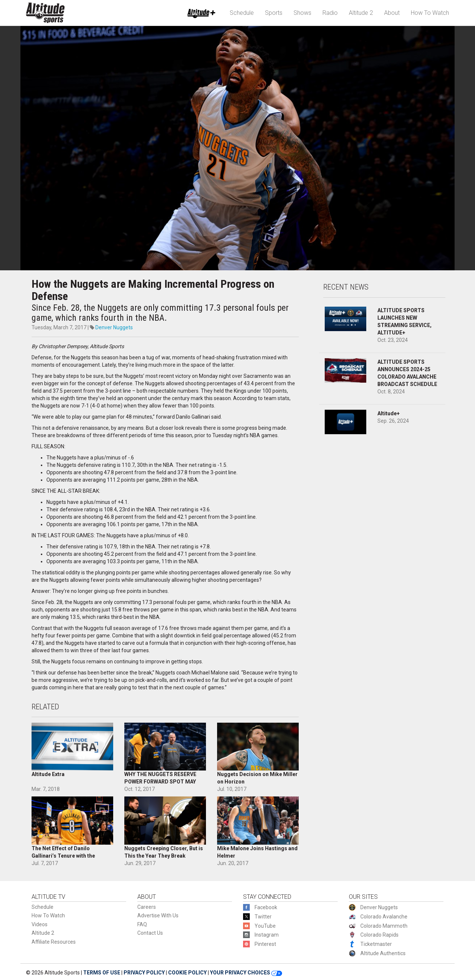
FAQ (142, 924)
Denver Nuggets (114, 327)
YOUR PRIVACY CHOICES (246, 973)
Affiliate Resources (54, 942)
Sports (274, 13)
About (392, 13)
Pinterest (265, 944)
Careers (147, 907)
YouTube (265, 926)
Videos (40, 924)
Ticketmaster (376, 944)
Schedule (242, 13)
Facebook (266, 907)
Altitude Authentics (383, 953)
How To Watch (430, 13)
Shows (302, 13)
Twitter (263, 917)
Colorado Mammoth (384, 926)
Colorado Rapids (379, 935)
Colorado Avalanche (384, 917)
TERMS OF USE (102, 973)
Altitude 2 (361, 13)
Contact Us (150, 933)
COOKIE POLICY (187, 973)
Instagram (267, 935)
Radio (330, 13)
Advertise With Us (158, 915)
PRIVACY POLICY (144, 973)
